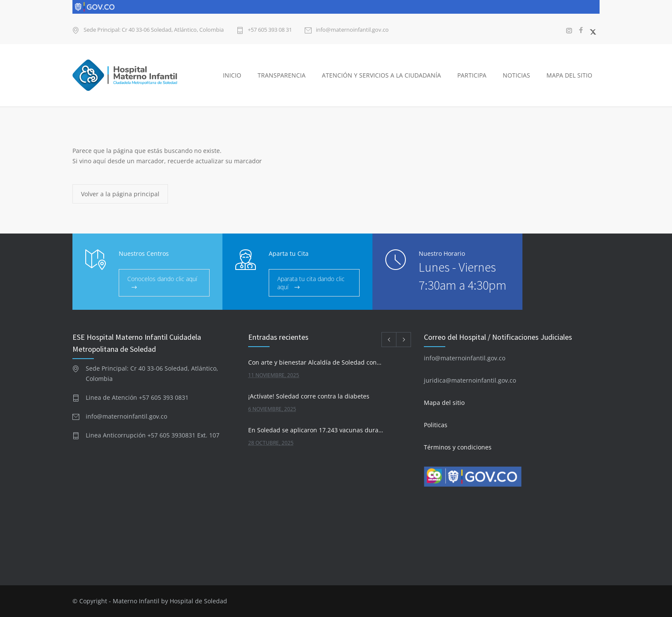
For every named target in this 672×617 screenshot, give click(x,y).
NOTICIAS (516, 75)
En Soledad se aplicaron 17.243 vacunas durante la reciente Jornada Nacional (317, 430)
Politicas (436, 425)
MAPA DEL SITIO (569, 75)
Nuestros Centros (144, 253)
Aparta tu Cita (289, 253)
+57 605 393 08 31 (270, 30)
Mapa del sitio (444, 403)
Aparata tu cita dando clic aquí (311, 283)
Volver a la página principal (120, 194)
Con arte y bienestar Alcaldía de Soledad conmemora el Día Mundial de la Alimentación (317, 362)
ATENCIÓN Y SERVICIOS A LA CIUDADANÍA (381, 75)
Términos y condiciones (458, 447)
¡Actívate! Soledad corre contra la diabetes (309, 396)
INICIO (232, 75)
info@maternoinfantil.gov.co (352, 30)
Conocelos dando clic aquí (162, 279)
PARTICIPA (472, 75)
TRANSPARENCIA (282, 75)
